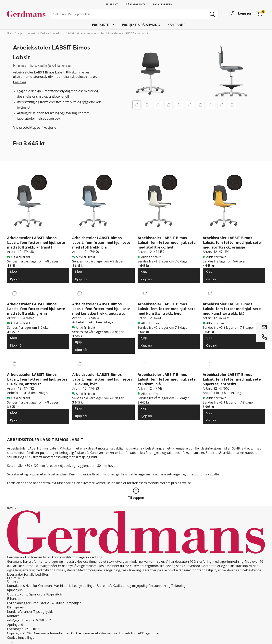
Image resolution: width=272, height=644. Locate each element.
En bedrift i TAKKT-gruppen (140, 633)
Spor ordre (37, 594)
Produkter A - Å (43, 603)
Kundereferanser (20, 612)
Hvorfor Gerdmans (39, 586)
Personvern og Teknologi (167, 586)
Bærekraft (104, 586)
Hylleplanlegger (19, 603)
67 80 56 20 (44, 620)
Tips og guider (44, 612)
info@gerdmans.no (21, 620)
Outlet (59, 603)
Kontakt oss (16, 586)
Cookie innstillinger (21, 638)
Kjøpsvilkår (54, 594)
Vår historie (63, 586)
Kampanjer (177, 25)
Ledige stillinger (84, 586)
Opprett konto (18, 594)
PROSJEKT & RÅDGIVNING (141, 25)
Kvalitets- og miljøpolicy (130, 586)
